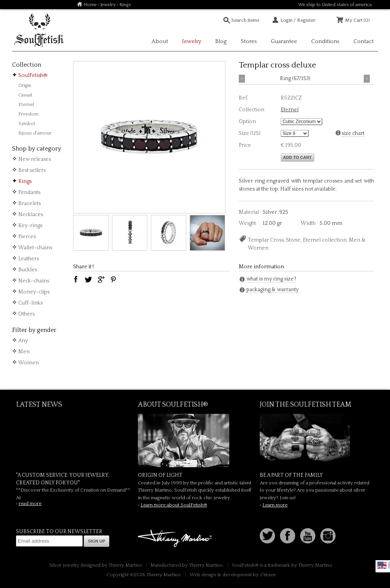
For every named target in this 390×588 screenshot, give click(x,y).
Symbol (27, 123)
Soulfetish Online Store (39, 30)
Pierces (27, 237)
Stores (249, 41)
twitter (88, 279)
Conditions (325, 41)
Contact (364, 41)
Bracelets (30, 203)
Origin (25, 85)
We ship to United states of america (335, 5)
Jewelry (108, 5)
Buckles (28, 270)
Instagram (328, 536)
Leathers (29, 259)
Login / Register (298, 20)
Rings (25, 181)
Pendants (29, 192)
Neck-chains (34, 281)
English (382, 565)
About (160, 41)
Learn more (275, 505)
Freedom (28, 114)
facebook (76, 279)
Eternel (26, 104)
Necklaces (31, 215)
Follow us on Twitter (267, 536)
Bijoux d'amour (35, 133)
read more (30, 503)
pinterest (113, 279)
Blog (221, 41)
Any (23, 341)
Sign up (97, 541)
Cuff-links (30, 303)
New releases (35, 159)
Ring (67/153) (295, 79)
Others (26, 314)
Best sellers (32, 170)
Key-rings (30, 226)
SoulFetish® (33, 75)
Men (24, 352)
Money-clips (34, 292)
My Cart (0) (357, 20)
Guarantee (284, 41)
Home (90, 5)
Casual (25, 95)
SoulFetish (195, 441)
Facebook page (288, 536)
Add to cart (297, 157)
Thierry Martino (176, 539)
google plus (101, 279)
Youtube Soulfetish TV (308, 536)
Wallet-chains (35, 248)
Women (29, 363)
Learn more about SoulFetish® (174, 505)
